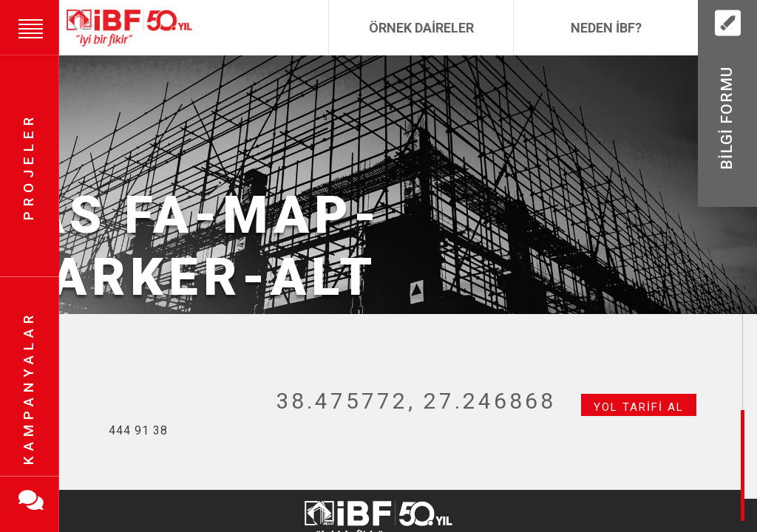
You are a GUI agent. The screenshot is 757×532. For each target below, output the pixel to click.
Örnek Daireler (421, 28)
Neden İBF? (606, 28)
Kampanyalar (28, 388)
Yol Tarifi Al (639, 407)
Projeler (28, 166)
